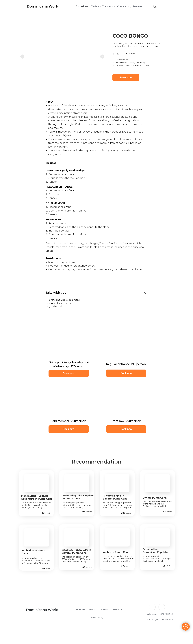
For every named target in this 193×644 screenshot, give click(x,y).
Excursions (82, 6)
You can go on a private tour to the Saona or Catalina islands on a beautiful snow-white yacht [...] (118, 559)
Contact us (117, 610)
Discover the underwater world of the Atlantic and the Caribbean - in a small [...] (157, 504)
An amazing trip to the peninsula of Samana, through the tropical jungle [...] (157, 559)
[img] (40, 513)
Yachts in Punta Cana (116, 552)
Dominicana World (43, 6)
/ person (89, 512)
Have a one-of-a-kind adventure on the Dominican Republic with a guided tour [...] (36, 505)
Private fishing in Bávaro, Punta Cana (115, 497)
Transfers (107, 6)
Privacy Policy (97, 618)
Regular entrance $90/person (126, 364)
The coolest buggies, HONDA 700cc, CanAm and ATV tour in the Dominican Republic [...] (76, 559)
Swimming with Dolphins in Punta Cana (78, 497)
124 (44, 513)
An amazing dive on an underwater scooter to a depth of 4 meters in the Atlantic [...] (36, 561)
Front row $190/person (126, 421)
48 (84, 567)
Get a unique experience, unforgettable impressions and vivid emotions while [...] (76, 505)
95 (84, 512)
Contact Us (123, 6)
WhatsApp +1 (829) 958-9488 (161, 614)
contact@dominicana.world (160, 620)
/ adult (48, 513)
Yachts (95, 6)
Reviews (137, 6)
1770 (123, 566)
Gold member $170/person (68, 421)
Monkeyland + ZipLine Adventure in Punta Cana (37, 497)
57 (44, 568)
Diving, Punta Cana (155, 498)
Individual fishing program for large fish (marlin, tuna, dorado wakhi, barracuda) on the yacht (117, 505)
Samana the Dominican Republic (155, 551)
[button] (69, 373)
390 (123, 513)
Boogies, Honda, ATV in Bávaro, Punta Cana (76, 551)
